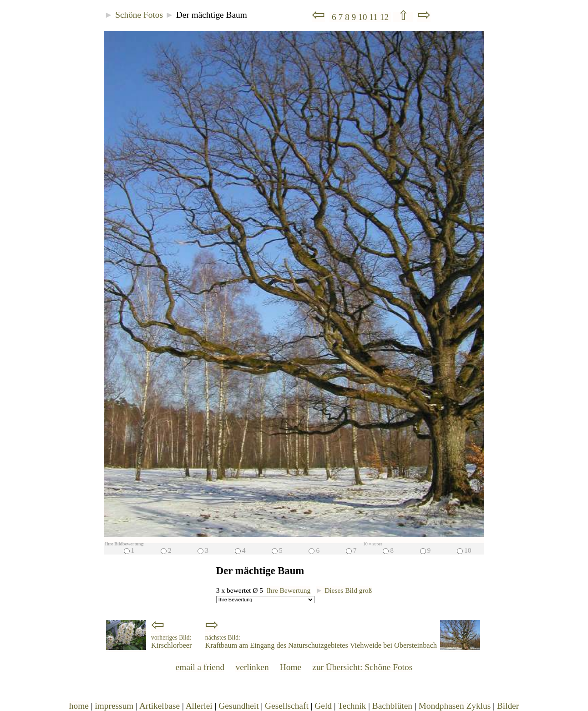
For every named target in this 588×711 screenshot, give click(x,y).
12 (385, 17)
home (79, 706)
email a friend (200, 667)
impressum (114, 706)
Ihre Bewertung (289, 590)
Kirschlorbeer (171, 642)
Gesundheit (238, 706)
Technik (352, 706)
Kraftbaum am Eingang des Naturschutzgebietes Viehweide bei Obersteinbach (321, 642)
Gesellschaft (287, 706)
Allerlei (199, 706)
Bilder (508, 706)
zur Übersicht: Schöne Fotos (362, 667)
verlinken (252, 667)
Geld (323, 706)
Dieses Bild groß (344, 590)
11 (374, 17)
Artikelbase (160, 706)
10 (364, 17)
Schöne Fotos (139, 15)
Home (291, 667)
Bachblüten (392, 706)
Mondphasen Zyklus (455, 706)
